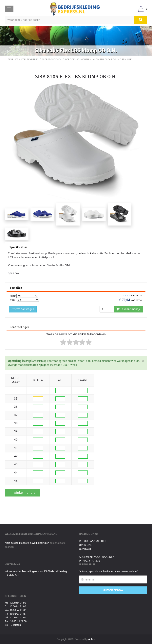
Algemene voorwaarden (97, 557)
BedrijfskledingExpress (23, 59)
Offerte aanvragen (23, 309)
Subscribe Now (113, 590)
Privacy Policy (90, 561)
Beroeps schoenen (77, 59)
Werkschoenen (52, 59)
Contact (85, 549)
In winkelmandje (128, 309)
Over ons (86, 545)
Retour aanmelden (93, 541)
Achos (92, 639)
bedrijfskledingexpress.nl (39, 534)
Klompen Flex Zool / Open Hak (112, 59)
